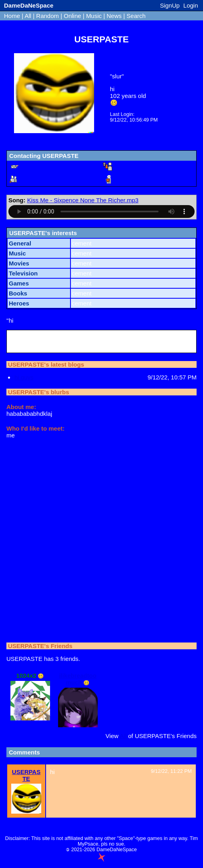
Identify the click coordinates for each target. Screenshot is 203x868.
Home (12, 16)
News (114, 16)
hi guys (24, 377)
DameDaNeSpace (29, 5)
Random (47, 16)
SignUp (170, 5)
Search (136, 16)
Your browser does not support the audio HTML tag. (101, 212)
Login (191, 5)
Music (94, 16)
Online (72, 16)
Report (129, 167)
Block (128, 179)
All (29, 16)
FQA (79, 833)
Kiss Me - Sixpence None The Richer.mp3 (83, 200)
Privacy (106, 833)
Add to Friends (43, 179)
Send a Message (46, 167)
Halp (91, 833)
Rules (122, 833)
